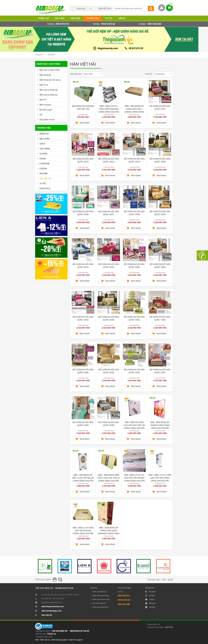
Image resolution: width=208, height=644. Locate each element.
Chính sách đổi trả (99, 592)
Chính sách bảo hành (100, 607)
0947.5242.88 (154, 24)
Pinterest (151, 603)
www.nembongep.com (52, 611)
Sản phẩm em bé (47, 120)
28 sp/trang (163, 74)
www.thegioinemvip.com (53, 606)
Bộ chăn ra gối (46, 110)
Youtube (150, 607)
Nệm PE (43, 100)
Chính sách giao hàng (100, 596)
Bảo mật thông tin (99, 603)
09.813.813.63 (108, 24)
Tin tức (109, 18)
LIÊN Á (42, 144)
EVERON (43, 169)
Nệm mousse (45, 105)
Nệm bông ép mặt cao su (50, 80)
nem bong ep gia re (60, 640)
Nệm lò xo (44, 85)
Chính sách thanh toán (101, 599)
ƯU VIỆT (43, 183)
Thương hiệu (92, 18)
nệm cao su (45, 640)
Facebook (150, 592)
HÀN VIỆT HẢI (45, 179)
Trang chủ (43, 18)
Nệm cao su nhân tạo (49, 95)
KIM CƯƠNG (45, 139)
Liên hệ (122, 18)
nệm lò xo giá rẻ (76, 640)
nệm (37, 640)
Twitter (150, 599)
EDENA (43, 159)
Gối (41, 115)
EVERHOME (45, 164)
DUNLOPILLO (45, 188)
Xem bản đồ (47, 615)
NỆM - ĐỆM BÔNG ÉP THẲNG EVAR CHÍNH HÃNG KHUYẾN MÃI (160, 425)
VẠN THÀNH (45, 149)
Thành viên (162, 8)
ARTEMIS (44, 174)
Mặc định (93, 74)
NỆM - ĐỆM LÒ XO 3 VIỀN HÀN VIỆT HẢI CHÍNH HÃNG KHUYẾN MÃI (160, 478)
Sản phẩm (75, 18)
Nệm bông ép (45, 75)
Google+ (150, 596)
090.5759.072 (62, 24)
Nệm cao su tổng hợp (49, 90)
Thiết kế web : (41, 634)
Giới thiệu (60, 18)
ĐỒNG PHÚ (44, 134)
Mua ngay (85, 123)
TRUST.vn (51, 634)
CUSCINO (44, 154)
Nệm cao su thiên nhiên (50, 70)
